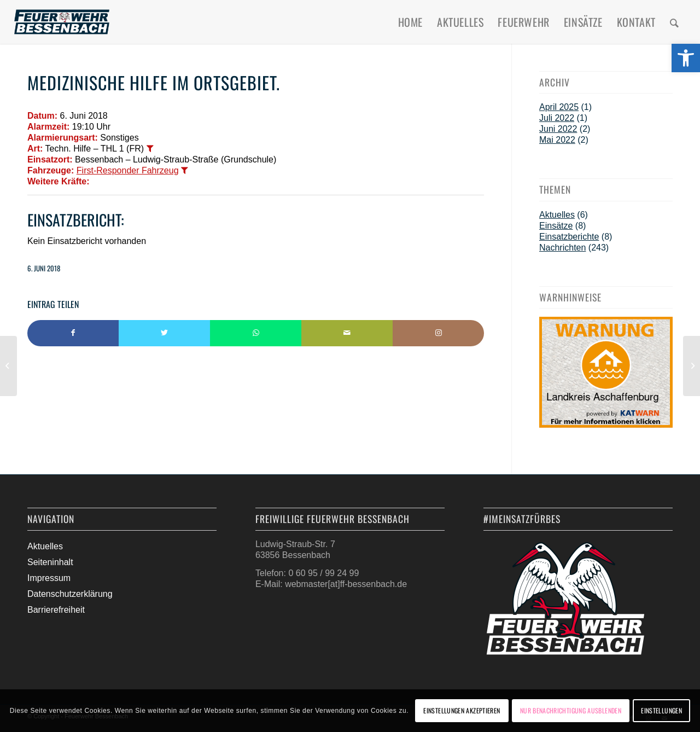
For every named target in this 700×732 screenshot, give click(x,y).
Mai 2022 (557, 140)
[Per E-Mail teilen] (347, 333)
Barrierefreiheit (56, 610)
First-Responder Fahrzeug (128, 170)
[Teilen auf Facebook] (73, 333)
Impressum (49, 578)
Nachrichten (562, 248)
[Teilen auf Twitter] (164, 333)
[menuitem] (410, 22)
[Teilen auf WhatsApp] (256, 333)
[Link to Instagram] (438, 333)
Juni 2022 (558, 129)
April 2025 (559, 107)
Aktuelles (557, 215)
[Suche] (675, 22)
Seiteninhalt (50, 562)
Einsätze (556, 226)
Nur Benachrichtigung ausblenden (571, 710)
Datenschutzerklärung (70, 594)
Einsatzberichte (569, 237)
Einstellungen (661, 710)
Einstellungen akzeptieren (462, 710)
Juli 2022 (557, 118)
